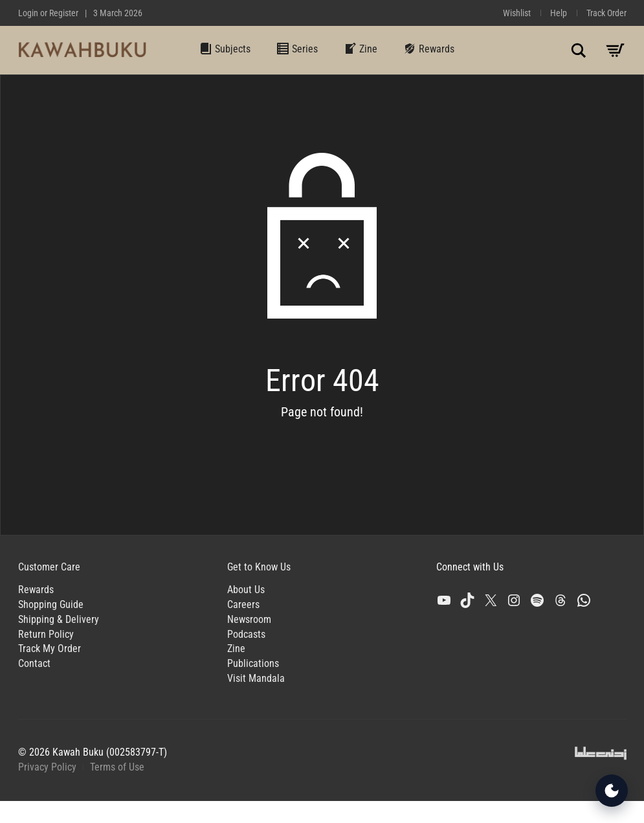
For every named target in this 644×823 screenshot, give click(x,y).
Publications (253, 663)
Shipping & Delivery (59, 619)
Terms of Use (117, 767)
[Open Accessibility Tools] (612, 791)
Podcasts (246, 634)
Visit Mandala (256, 678)
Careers (243, 604)
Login (28, 13)
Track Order (606, 13)
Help (559, 13)
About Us (246, 590)
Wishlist (517, 13)
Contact (34, 663)
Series (297, 49)
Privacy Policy (47, 767)
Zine (361, 49)
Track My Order (50, 648)
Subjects (225, 49)
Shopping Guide (51, 604)
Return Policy (46, 634)
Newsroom (249, 619)
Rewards (429, 49)
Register (64, 13)
